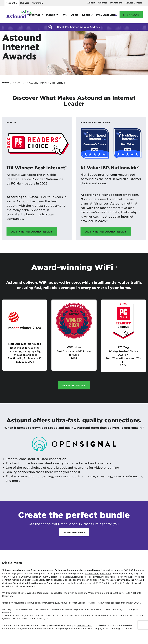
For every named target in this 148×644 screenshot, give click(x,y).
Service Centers (134, 3)
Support (91, 3)
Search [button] (116, 15)
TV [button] (63, 15)
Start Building (74, 532)
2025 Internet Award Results (32, 231)
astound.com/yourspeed (98, 574)
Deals (75, 15)
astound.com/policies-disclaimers (74, 583)
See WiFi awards (74, 385)
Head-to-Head (84, 625)
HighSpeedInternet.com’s (40, 603)
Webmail (103, 3)
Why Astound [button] (105, 15)
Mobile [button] (51, 15)
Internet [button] (35, 15)
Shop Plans (131, 15)
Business (25, 3)
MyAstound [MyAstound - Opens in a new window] (116, 3)
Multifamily (38, 3)
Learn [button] (86, 15)
